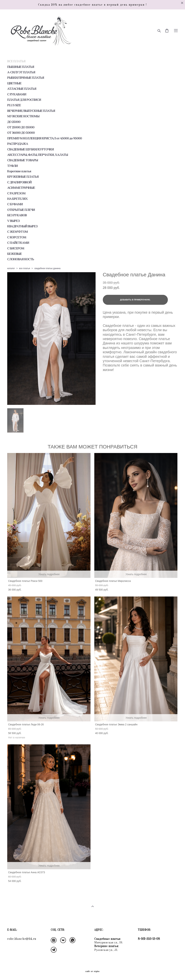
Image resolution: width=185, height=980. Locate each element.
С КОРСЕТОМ (17, 237)
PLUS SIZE (14, 105)
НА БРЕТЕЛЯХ (17, 199)
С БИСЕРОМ (16, 248)
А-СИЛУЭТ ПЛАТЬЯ (21, 72)
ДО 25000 (14, 122)
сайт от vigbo (92, 971)
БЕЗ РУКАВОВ (17, 215)
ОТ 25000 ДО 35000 (21, 127)
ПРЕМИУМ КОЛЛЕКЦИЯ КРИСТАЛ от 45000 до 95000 (45, 138)
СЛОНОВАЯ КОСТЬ (21, 259)
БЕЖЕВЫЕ (15, 254)
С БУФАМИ (15, 204)
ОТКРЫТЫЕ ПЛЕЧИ (21, 210)
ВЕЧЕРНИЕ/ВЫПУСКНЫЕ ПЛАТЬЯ (31, 111)
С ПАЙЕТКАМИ (18, 243)
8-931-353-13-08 (149, 939)
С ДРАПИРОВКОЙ (19, 182)
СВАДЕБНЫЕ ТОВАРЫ (23, 160)
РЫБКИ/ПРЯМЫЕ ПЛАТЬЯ (26, 78)
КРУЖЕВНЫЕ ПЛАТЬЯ (23, 177)
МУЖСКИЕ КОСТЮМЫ (23, 116)
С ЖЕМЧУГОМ (18, 232)
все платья (25, 268)
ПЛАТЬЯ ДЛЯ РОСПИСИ (24, 100)
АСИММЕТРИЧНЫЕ (21, 188)
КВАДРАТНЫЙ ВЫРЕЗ (22, 226)
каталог (11, 268)
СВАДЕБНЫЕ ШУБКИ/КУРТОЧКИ (31, 149)
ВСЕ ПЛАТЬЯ (16, 61)
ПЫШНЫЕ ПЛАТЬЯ (21, 67)
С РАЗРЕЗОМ (16, 193)
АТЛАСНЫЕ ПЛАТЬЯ (22, 89)
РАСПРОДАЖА (18, 144)
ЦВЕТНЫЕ (14, 83)
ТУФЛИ (12, 166)
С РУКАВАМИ (17, 94)
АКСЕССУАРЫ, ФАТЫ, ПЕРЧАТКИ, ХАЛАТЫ (38, 155)
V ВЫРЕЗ (13, 221)
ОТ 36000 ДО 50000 (21, 133)
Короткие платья (19, 171)
